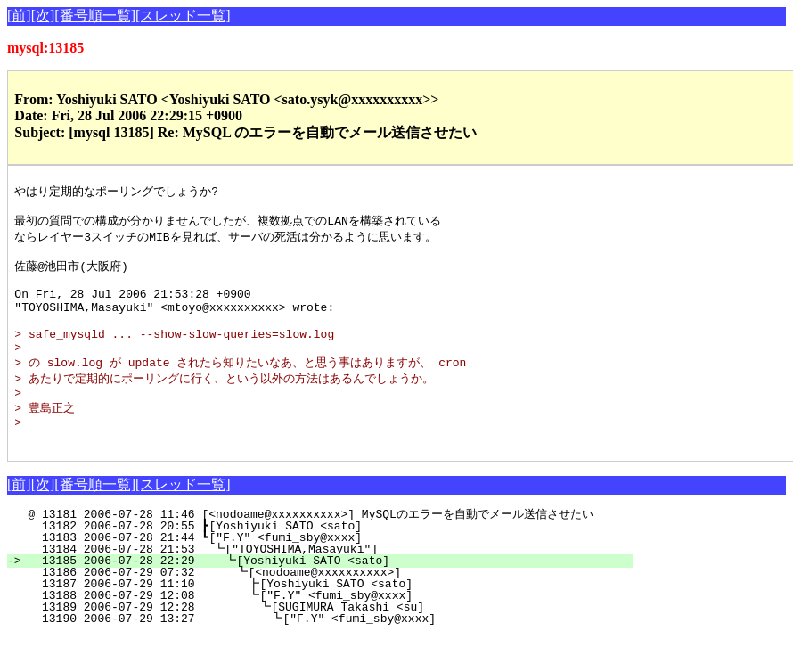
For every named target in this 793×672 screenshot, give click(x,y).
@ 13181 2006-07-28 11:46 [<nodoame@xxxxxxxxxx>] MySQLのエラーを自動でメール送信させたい (314, 550)
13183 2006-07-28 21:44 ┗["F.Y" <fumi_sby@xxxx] (330, 573)
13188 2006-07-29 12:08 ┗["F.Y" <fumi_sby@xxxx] (325, 631)
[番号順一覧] (95, 16)
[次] (43, 16)
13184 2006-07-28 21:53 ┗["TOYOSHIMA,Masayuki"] (329, 585)
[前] (19, 16)
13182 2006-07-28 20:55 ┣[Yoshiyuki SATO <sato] (330, 561)
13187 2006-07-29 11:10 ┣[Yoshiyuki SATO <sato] (325, 619)
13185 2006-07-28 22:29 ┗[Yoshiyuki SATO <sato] (327, 596)
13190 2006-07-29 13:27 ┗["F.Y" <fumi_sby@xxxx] (323, 654)
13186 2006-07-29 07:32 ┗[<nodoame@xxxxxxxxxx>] (327, 608)
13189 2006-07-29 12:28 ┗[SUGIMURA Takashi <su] (324, 643)
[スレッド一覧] (183, 16)
